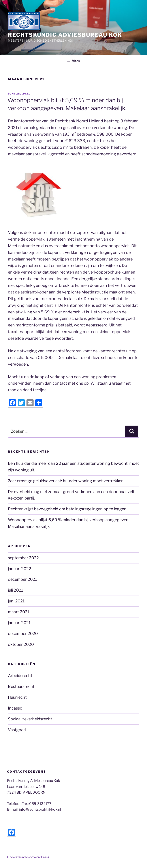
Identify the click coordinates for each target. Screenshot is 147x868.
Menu (74, 61)
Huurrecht (17, 697)
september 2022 (23, 558)
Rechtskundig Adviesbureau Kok (65, 35)
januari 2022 (20, 569)
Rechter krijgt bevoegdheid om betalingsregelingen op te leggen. (68, 509)
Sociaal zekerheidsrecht (30, 719)
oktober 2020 (21, 644)
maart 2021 (19, 612)
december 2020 (23, 634)
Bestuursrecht (21, 686)
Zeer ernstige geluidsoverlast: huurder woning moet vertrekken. (66, 481)
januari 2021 (19, 623)
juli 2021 (15, 590)
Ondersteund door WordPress (28, 857)
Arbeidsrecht (20, 676)
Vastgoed (17, 730)
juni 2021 (16, 601)
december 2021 (22, 579)
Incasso (15, 708)
